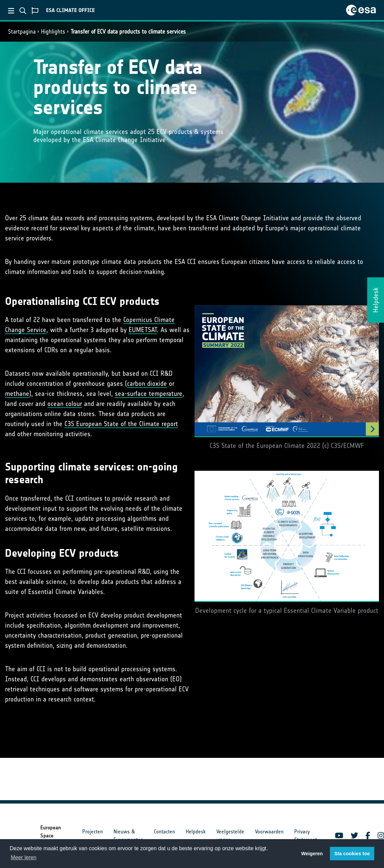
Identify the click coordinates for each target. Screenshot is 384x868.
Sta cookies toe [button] (352, 854)
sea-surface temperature (149, 394)
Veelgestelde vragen (230, 836)
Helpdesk (196, 832)
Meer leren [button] (24, 857)
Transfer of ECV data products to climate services (128, 32)
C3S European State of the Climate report (121, 424)
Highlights (53, 32)
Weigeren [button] (312, 854)
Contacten (164, 832)
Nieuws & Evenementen (128, 836)
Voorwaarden (269, 832)
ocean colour (65, 404)
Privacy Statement (306, 836)
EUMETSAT (143, 330)
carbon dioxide (147, 383)
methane (17, 394)
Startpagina (22, 32)
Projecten (93, 832)
